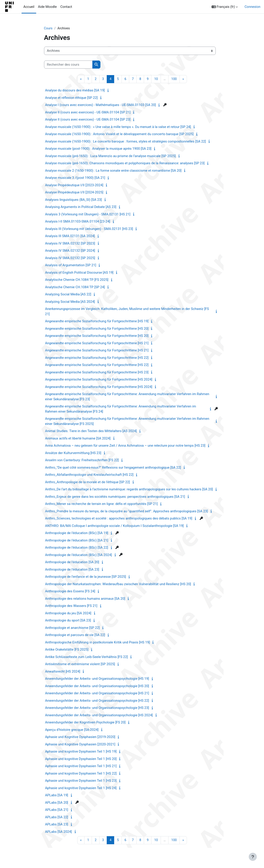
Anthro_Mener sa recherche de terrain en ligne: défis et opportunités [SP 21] (101, 504)
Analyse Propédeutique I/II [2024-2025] (74, 193)
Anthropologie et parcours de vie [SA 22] (75, 635)
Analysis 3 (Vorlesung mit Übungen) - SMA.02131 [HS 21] (88, 214)
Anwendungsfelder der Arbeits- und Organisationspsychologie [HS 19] (97, 679)
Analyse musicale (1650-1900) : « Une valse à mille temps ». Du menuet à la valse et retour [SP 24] (118, 127)
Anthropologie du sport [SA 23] (68, 621)
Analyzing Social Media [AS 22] (68, 295)
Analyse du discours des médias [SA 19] (75, 91)
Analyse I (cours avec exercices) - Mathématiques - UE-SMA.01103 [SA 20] (101, 105)
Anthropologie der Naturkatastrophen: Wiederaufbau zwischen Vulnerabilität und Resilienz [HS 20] (118, 584)
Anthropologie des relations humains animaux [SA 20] (85, 599)
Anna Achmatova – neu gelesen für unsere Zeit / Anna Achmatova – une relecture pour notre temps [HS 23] (125, 446)
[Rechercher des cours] (68, 65)
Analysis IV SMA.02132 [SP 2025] (70, 258)
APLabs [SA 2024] (59, 832)
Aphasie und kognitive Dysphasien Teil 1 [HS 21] (81, 766)
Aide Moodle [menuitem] (47, 7)
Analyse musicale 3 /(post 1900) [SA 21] (75, 178)
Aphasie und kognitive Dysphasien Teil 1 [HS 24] (81, 788)
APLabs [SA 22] (57, 817)
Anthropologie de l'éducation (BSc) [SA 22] (77, 548)
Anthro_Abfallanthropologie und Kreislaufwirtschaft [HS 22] (89, 475)
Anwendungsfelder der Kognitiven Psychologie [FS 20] (85, 723)
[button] (225, 7)
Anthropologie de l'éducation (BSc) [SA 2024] (79, 555)
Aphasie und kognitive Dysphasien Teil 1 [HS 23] (81, 781)
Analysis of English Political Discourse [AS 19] (79, 273)
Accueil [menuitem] (29, 7)
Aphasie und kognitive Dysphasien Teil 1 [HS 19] (81, 752)
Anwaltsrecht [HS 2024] (63, 672)
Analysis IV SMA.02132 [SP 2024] (70, 251)
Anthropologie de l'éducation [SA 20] (72, 563)
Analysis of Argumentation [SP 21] (71, 266)
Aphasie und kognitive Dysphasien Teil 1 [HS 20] (81, 759)
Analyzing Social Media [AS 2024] (70, 302)
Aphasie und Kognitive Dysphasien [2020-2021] (80, 745)
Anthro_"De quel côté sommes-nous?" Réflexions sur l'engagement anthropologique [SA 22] (113, 468)
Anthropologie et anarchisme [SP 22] (72, 628)
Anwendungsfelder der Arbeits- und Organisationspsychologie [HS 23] (97, 708)
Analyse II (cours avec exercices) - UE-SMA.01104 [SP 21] (88, 113)
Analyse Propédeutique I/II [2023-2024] (74, 185)
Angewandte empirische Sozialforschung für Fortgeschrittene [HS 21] (97, 343)
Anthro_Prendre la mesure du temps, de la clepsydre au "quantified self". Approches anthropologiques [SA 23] (127, 511)
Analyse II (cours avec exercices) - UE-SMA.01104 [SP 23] (88, 120)
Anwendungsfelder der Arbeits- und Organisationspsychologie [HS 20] (97, 686)
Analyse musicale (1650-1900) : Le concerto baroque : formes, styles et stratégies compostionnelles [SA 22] (126, 142)
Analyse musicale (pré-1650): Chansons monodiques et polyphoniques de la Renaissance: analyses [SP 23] (125, 164)
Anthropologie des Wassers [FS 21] (71, 606)
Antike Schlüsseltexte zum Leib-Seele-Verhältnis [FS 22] (87, 657)
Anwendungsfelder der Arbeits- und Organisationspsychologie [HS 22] (97, 701)
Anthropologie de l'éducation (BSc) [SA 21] (77, 541)
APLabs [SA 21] (57, 810)
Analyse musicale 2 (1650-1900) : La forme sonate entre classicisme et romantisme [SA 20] (113, 171)
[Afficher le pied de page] (253, 857)
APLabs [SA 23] (57, 825)
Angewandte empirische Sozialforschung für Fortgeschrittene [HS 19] (97, 322)
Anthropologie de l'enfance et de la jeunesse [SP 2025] (86, 577)
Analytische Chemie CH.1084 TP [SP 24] (75, 287)
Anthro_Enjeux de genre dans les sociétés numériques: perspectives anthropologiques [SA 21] (115, 497)
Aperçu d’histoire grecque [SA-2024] (72, 730)
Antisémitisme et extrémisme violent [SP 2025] (80, 665)
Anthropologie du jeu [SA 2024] (68, 613)
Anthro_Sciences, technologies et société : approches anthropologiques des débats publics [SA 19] (119, 519)
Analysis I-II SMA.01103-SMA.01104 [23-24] (78, 222)
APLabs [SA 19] (57, 796)
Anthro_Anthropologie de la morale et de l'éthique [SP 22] (88, 482)
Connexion (252, 7)
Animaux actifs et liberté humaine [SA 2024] (78, 439)
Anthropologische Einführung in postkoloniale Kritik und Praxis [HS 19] (98, 643)
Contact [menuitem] (66, 7)
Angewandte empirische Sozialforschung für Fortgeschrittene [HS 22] (97, 358)
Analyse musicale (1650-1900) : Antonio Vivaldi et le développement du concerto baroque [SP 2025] (119, 134)
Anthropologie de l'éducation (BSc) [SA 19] (77, 533)
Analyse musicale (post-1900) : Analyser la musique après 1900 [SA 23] (98, 149)
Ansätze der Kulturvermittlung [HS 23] (73, 453)
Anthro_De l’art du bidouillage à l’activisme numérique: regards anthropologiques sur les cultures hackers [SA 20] (129, 490)
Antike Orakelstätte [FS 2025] (67, 650)
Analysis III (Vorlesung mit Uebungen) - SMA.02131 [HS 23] (89, 229)
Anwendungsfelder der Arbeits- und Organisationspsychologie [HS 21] (97, 694)
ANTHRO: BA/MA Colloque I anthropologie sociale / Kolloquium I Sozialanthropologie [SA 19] (114, 526)
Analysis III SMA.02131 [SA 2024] (70, 236)
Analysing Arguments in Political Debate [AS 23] (81, 207)
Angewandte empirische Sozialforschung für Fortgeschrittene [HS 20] (97, 329)
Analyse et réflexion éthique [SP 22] (71, 98)
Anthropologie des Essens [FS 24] (70, 592)
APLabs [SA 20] (57, 803)
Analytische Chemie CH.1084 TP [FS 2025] (77, 280)
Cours (48, 28)
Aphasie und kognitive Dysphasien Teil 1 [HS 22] (81, 774)
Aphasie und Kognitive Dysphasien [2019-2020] (80, 737)
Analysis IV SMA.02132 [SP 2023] (70, 244)
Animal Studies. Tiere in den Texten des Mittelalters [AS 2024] (91, 431)
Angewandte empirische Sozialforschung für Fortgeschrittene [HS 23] (97, 372)
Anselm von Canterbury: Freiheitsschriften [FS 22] (82, 461)
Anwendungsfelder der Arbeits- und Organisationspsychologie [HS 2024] (99, 715)
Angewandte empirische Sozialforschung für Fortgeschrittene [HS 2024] (99, 380)
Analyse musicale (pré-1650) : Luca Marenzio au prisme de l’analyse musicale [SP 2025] (111, 156)
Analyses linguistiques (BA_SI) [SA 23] (74, 200)
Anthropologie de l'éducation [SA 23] (72, 570)
